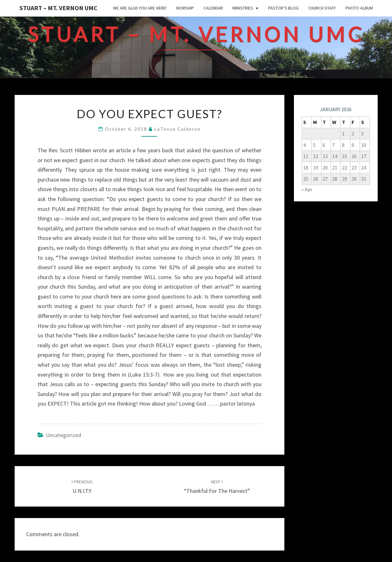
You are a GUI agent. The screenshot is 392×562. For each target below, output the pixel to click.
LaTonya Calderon (178, 129)
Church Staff (322, 8)
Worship (185, 8)
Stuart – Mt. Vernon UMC (58, 8)
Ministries (243, 8)
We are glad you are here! (140, 8)
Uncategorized (64, 435)
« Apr (307, 189)
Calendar (213, 8)
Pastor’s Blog (283, 8)
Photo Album (359, 8)
